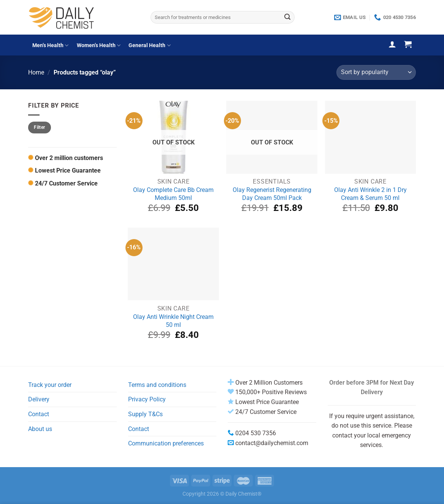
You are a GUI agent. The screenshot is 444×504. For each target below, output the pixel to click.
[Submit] (287, 17)
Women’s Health (99, 45)
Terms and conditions (157, 385)
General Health (149, 45)
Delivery (39, 399)
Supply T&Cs (145, 414)
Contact (39, 414)
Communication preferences (166, 443)
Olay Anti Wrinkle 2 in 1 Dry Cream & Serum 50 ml (370, 194)
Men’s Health (50, 45)
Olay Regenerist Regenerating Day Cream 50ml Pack (272, 194)
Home (36, 72)
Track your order (50, 385)
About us (40, 429)
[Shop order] (376, 72)
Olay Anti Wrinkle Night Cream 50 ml (173, 321)
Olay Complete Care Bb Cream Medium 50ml (173, 194)
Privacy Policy (147, 399)
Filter (39, 127)
